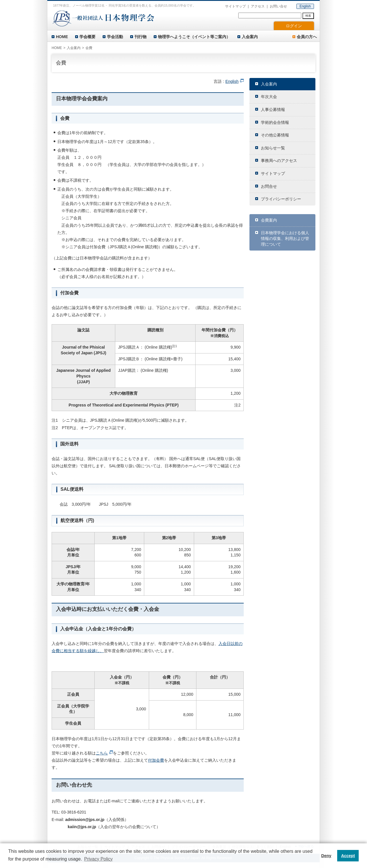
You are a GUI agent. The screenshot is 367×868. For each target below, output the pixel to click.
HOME (62, 37)
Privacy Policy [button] (98, 859)
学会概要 (87, 37)
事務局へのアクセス (279, 161)
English (305, 6)
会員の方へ (307, 37)
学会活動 (115, 37)
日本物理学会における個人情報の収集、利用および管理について (285, 238)
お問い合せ (278, 6)
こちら (102, 753)
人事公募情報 (273, 110)
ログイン (294, 26)
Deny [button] (326, 856)
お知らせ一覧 (273, 148)
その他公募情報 (275, 135)
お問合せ (269, 186)
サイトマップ (235, 6)
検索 (308, 16)
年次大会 (269, 97)
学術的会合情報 (275, 122)
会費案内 (269, 220)
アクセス (258, 6)
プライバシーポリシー (281, 199)
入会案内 (250, 37)
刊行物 (140, 37)
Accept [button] (348, 856)
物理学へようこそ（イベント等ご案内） (194, 37)
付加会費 (156, 760)
